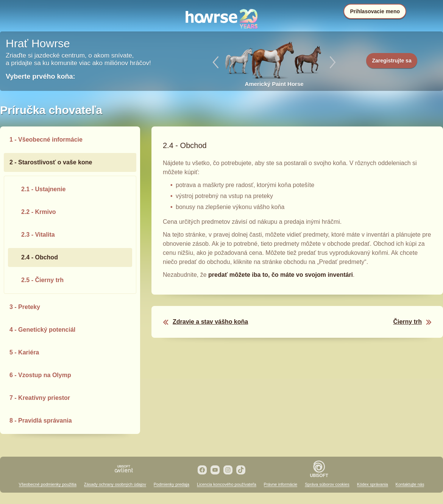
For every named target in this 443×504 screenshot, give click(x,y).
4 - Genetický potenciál (42, 330)
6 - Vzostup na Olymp (40, 375)
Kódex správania (373, 484)
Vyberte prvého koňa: (40, 76)
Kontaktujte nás (410, 484)
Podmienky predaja (172, 484)
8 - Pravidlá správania (41, 421)
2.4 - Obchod (40, 257)
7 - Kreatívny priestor (40, 398)
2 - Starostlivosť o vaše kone (51, 162)
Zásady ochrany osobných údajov (115, 484)
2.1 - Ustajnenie (43, 189)
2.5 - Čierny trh (42, 280)
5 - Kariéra (24, 352)
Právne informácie (281, 484)
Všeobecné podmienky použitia (48, 484)
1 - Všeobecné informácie (46, 140)
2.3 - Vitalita (38, 235)
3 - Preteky (25, 307)
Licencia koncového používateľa (227, 484)
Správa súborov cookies (327, 484)
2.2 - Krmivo (39, 212)
